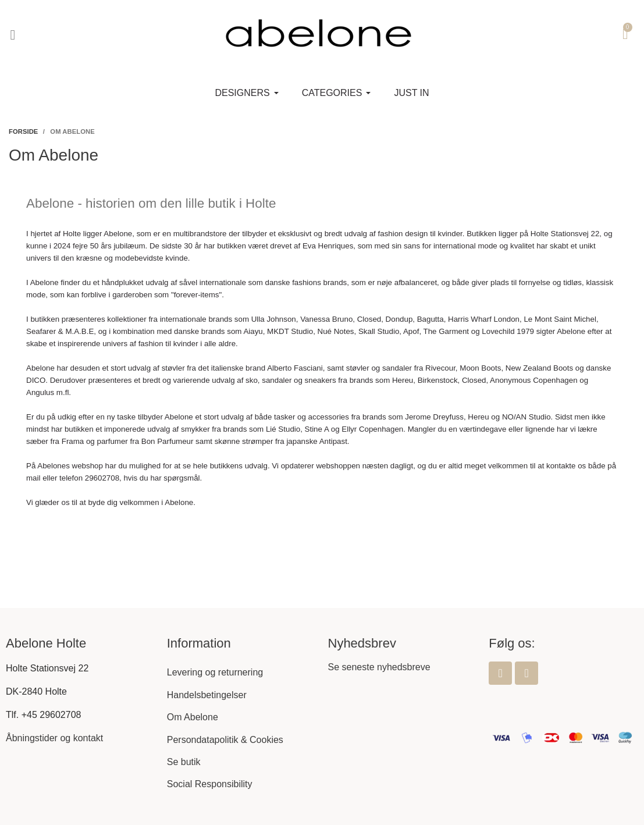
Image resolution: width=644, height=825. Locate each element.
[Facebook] (500, 673)
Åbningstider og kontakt (54, 738)
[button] (13, 35)
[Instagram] (526, 673)
